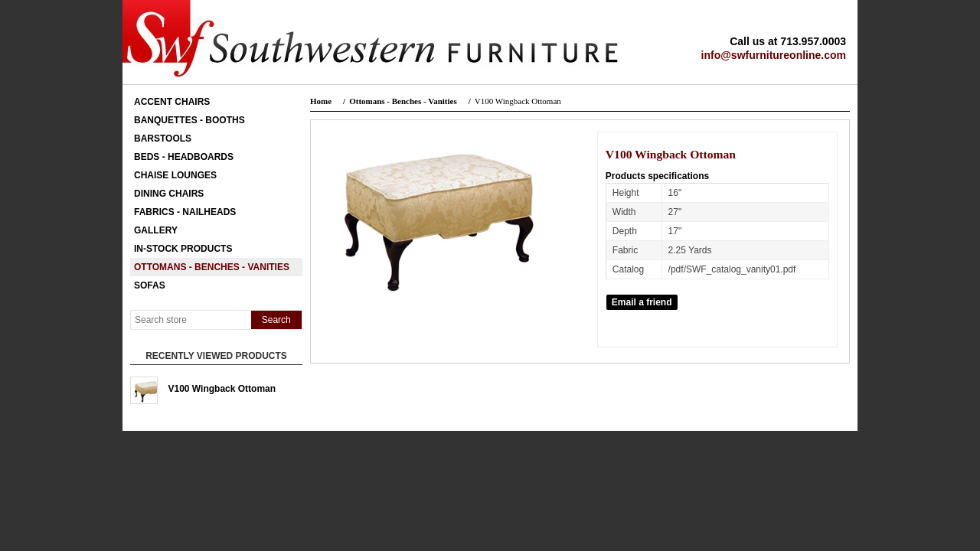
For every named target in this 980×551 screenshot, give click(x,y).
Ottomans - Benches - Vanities (212, 267)
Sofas (150, 285)
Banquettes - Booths (189, 120)
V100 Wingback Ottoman (222, 389)
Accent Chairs (172, 102)
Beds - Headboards (184, 157)
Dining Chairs (169, 194)
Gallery (156, 230)
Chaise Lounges (175, 175)
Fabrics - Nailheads (185, 212)
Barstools (163, 139)
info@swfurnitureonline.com (774, 55)
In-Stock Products (183, 249)
